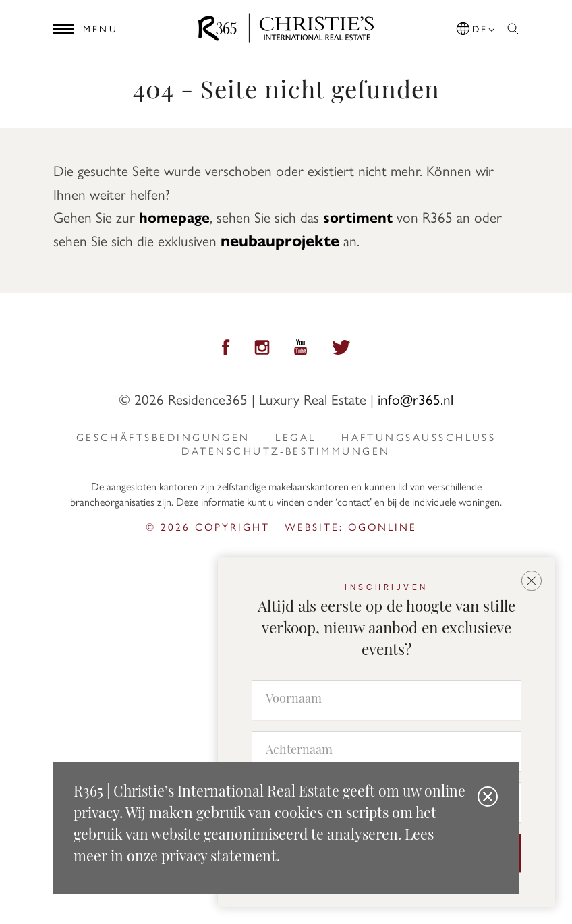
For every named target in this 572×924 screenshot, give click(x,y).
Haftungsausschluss (419, 437)
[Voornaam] (387, 700)
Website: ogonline (351, 527)
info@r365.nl (416, 399)
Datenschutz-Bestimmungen (286, 451)
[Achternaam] (387, 751)
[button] (477, 26)
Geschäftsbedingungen (163, 437)
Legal (295, 437)
